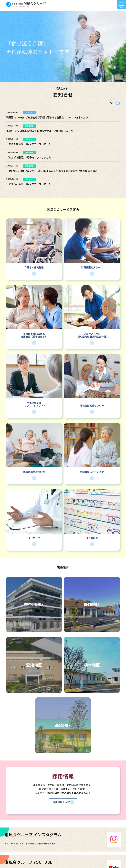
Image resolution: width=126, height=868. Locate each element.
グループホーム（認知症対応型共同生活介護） (92, 335)
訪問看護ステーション (92, 472)
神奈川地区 (34, 604)
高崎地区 (63, 725)
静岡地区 (92, 604)
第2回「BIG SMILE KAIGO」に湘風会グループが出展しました (40, 131)
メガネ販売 (92, 538)
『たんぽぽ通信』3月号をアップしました (29, 157)
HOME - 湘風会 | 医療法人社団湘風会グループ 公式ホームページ (26, 4)
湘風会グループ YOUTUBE (29, 862)
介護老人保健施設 (34, 267)
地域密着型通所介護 (34, 472)
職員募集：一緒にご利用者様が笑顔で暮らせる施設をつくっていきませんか (47, 117)
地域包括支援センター (92, 405)
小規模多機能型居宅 (34, 333)
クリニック (34, 538)
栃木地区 (92, 665)
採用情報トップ (61, 802)
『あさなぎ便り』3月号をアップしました (29, 144)
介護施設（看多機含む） (34, 336)
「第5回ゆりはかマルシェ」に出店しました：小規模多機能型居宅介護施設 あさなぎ (52, 171)
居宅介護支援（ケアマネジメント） (34, 404)
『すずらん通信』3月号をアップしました (29, 184)
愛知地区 (34, 665)
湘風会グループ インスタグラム (33, 834)
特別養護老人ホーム (92, 267)
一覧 (110, 103)
